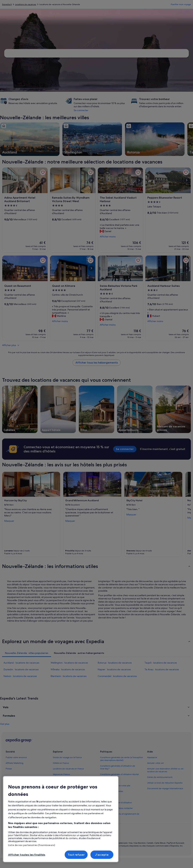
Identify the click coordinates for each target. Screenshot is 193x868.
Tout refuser (76, 855)
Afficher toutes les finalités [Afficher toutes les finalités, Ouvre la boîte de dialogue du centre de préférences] (27, 855)
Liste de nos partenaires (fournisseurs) (32, 845)
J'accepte (102, 855)
